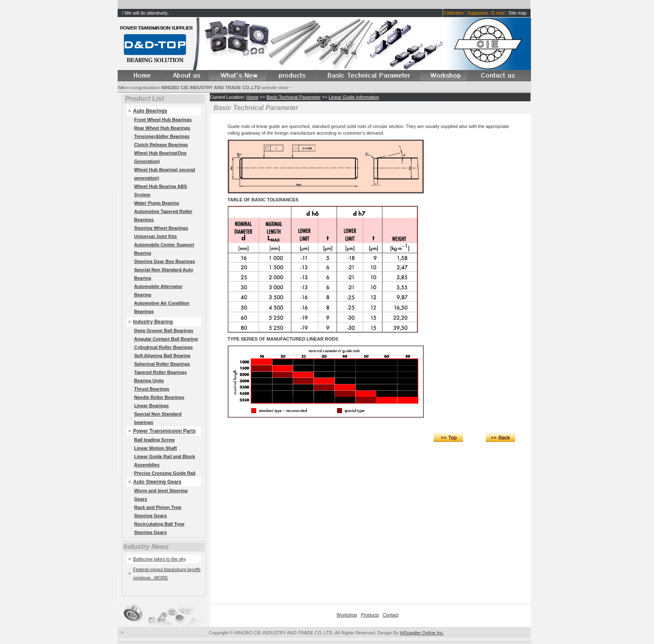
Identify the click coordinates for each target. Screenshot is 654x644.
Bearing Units (149, 381)
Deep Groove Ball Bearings (164, 331)
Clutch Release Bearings (161, 145)
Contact (391, 615)
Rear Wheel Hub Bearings (162, 128)
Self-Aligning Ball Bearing (162, 356)
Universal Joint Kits (156, 236)
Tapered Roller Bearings (161, 372)
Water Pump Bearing (157, 203)
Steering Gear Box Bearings (165, 261)
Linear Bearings (152, 406)
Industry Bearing (153, 322)
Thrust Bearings (152, 389)
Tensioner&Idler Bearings (162, 136)
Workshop (347, 615)
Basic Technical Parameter (294, 97)
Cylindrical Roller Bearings (164, 347)
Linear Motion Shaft (156, 448)
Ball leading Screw (155, 440)
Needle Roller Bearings (159, 397)
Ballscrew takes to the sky (160, 559)
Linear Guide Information (354, 97)
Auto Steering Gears (157, 482)
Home (252, 97)
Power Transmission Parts (164, 431)
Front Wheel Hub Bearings (163, 120)
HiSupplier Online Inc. (422, 633)
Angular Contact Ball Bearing (166, 339)
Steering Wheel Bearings (161, 228)
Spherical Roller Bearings (162, 364)
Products (370, 615)
